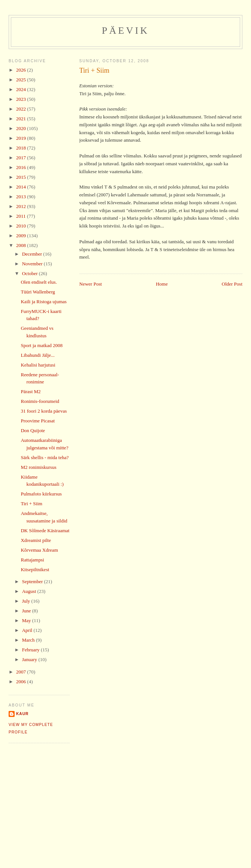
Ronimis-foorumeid (40, 401)
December (33, 254)
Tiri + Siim (94, 70)
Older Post (232, 284)
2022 (22, 109)
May (27, 620)
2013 (22, 197)
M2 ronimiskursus (38, 467)
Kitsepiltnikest (35, 569)
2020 (22, 128)
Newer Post (91, 284)
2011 (22, 216)
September (33, 581)
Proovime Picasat (38, 421)
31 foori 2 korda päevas (44, 411)
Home (162, 284)
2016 (22, 167)
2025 (22, 80)
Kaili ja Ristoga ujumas (43, 302)
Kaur (22, 714)
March (29, 640)
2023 (22, 99)
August (30, 591)
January (30, 659)
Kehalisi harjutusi (38, 365)
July (27, 601)
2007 (22, 672)
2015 (22, 177)
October (31, 273)
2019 (22, 138)
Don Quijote (33, 430)
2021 (22, 119)
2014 (22, 187)
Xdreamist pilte (36, 540)
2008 (22, 245)
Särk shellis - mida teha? (45, 457)
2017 (22, 158)
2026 (22, 70)
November (33, 264)
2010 (22, 226)
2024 (22, 89)
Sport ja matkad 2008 (42, 345)
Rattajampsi (32, 560)
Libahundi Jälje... (37, 355)
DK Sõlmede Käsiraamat (45, 531)
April (28, 630)
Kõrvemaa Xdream (39, 550)
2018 (22, 148)
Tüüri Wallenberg (38, 292)
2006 (22, 682)
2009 (22, 236)
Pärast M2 (31, 391)
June (27, 611)
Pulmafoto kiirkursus (41, 494)
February (31, 650)
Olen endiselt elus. (39, 282)
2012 (22, 206)
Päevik (126, 31)
